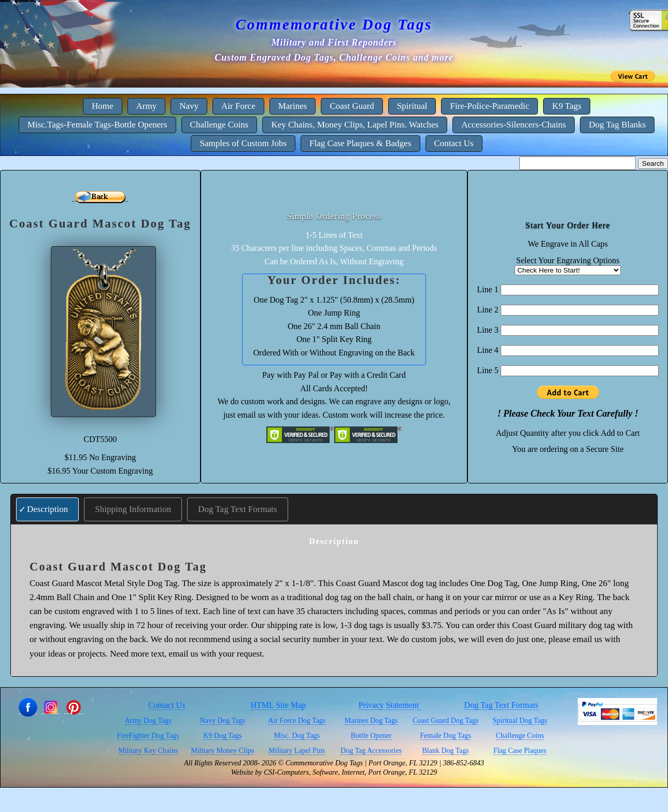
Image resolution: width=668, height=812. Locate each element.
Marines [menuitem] (293, 106)
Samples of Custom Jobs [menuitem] (243, 143)
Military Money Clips (222, 751)
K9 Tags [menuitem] (567, 106)
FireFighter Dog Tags (148, 736)
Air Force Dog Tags (297, 721)
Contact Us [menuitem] (454, 143)
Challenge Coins (520, 736)
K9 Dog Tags (222, 736)
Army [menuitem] (147, 106)
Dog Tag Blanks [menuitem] (617, 125)
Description (47, 509)
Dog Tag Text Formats (237, 509)
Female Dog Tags (446, 736)
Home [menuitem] (103, 106)
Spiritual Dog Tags (520, 721)
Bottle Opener (371, 736)
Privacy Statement (390, 705)
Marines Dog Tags (371, 721)
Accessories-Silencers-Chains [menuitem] (514, 125)
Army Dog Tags (148, 721)
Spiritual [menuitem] (412, 106)
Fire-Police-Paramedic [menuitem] (489, 106)
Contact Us (167, 705)
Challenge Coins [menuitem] (219, 125)
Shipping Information (133, 509)
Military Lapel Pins (297, 751)
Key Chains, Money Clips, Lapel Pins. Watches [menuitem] (355, 125)
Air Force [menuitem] (238, 106)
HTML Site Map (278, 705)
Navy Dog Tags (223, 721)
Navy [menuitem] (189, 106)
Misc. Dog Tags (297, 736)
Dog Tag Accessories (371, 751)
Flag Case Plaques (520, 751)
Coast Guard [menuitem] (352, 106)
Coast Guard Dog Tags (445, 721)
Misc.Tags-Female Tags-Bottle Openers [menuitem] (97, 125)
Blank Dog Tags (445, 751)
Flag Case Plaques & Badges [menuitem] (360, 143)
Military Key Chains (148, 751)
